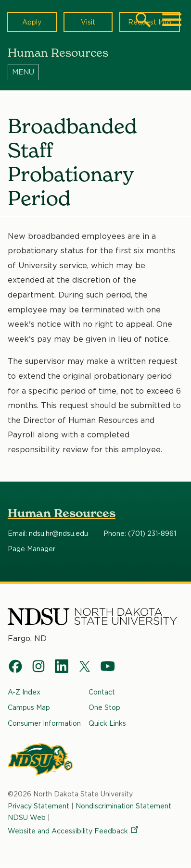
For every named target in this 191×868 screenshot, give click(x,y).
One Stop (104, 707)
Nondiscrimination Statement (123, 805)
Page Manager (32, 549)
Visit (88, 22)
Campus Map (29, 707)
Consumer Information (44, 723)
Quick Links (107, 723)
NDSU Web (27, 817)
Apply (32, 22)
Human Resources (62, 513)
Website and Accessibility (74, 831)
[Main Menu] (172, 20)
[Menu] (95, 72)
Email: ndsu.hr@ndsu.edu (48, 534)
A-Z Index (24, 692)
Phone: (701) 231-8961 (140, 534)
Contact (102, 692)
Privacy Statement (38, 805)
